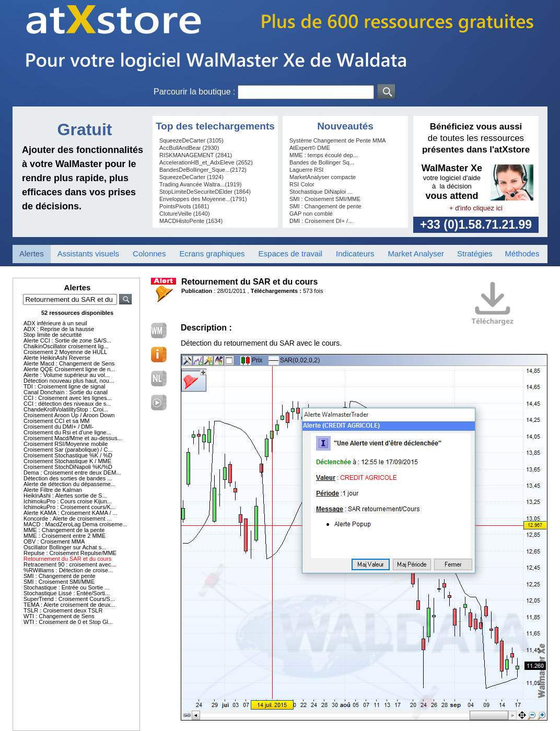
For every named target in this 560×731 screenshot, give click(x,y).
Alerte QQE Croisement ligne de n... (69, 369)
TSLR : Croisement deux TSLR (63, 610)
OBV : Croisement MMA (54, 541)
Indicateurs (355, 254)
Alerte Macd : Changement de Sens (69, 363)
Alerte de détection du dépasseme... (69, 484)
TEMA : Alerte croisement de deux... (69, 605)
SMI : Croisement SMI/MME (59, 582)
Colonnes (149, 254)
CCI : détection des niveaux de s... (67, 404)
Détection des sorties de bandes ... (68, 478)
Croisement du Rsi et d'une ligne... (67, 432)
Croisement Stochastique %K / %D (68, 455)
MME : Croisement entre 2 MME (65, 536)
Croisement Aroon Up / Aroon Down (69, 415)
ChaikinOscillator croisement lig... (66, 346)
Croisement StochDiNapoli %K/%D (68, 467)
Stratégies (475, 254)
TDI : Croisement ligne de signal (65, 386)
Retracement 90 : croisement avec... (70, 564)
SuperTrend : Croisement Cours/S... (69, 599)
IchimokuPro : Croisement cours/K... (69, 507)
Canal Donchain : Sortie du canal (66, 392)
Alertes (32, 254)
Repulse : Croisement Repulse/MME (70, 553)
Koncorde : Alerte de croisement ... (68, 518)
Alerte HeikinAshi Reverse (57, 358)
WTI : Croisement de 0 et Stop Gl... (68, 622)
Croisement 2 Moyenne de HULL (65, 352)
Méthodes (522, 254)
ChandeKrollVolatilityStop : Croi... (66, 409)
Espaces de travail (291, 254)
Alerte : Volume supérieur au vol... (67, 375)
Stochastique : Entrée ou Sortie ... (66, 587)
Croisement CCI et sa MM (57, 421)
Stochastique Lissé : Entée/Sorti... (67, 593)
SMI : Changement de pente (60, 576)
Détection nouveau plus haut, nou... (69, 381)
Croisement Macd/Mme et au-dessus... (73, 438)
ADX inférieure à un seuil (55, 323)
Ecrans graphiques (212, 254)
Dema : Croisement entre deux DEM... (72, 473)
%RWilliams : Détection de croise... (68, 570)
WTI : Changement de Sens (59, 616)
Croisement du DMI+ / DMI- (59, 427)
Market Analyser (416, 254)
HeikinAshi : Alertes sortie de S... (65, 496)
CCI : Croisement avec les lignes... (68, 398)
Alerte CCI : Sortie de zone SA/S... (67, 340)
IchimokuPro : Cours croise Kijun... (68, 501)
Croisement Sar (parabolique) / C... (68, 450)
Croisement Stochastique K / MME (67, 461)
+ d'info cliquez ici (476, 208)
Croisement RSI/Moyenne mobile (66, 444)
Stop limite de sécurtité (52, 335)
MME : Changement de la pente (64, 530)
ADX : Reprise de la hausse (59, 329)
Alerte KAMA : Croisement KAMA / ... (71, 513)
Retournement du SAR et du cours (67, 559)
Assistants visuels (88, 254)
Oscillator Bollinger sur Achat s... (65, 547)
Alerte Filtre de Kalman (53, 490)
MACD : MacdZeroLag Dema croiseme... (75, 524)
